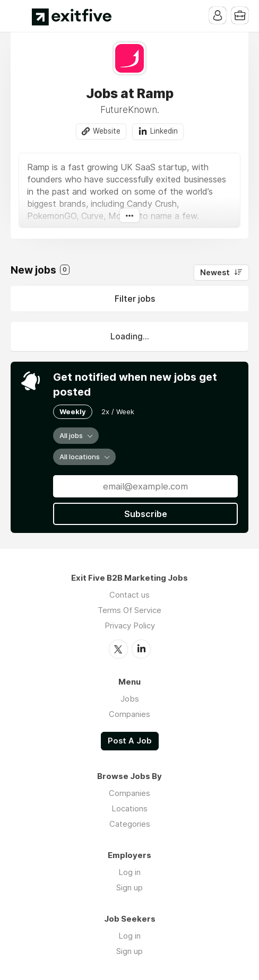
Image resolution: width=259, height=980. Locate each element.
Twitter (118, 649)
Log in (129, 872)
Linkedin (164, 131)
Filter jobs (135, 299)
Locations (129, 808)
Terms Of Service (129, 610)
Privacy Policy (130, 625)
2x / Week (118, 412)
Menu (19, 16)
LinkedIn (141, 649)
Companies (129, 714)
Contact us (129, 595)
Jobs (130, 699)
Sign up (129, 887)
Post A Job (130, 741)
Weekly (73, 412)
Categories (130, 824)
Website (107, 131)
